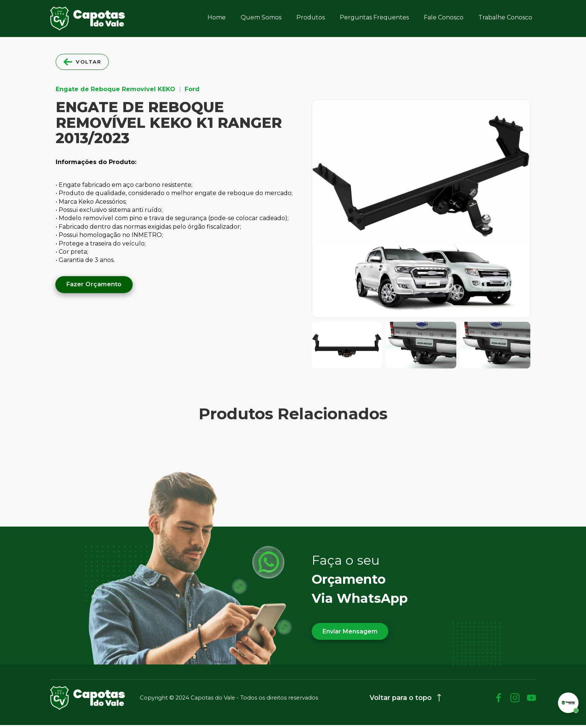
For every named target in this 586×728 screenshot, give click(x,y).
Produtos (311, 17)
